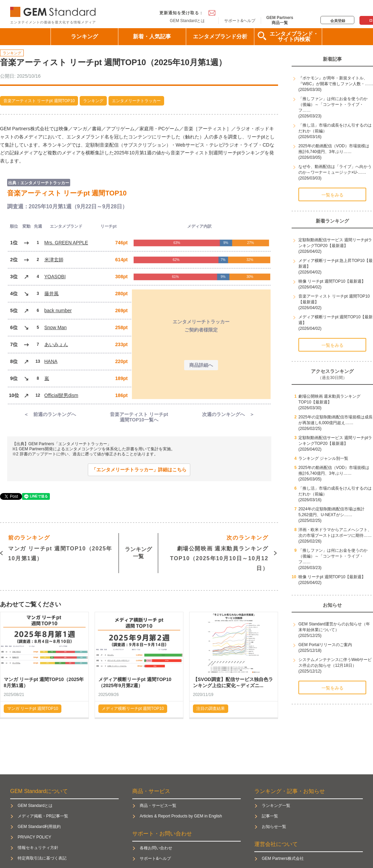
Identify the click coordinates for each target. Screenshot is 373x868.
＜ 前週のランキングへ (50, 414)
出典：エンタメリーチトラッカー (39, 183)
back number (58, 310)
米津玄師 (54, 260)
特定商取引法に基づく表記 (42, 858)
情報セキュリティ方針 (38, 848)
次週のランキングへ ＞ (228, 414)
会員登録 (338, 21)
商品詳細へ (201, 365)
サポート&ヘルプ (240, 21)
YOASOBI (55, 277)
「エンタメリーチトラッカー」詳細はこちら (139, 470)
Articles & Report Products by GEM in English (181, 816)
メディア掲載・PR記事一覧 (43, 816)
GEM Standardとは (187, 21)
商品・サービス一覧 (158, 806)
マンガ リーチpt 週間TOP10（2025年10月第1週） (60, 547)
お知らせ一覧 (274, 827)
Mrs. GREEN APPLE (66, 243)
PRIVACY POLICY (34, 837)
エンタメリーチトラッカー (136, 101)
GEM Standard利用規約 (39, 827)
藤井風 (52, 294)
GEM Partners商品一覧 (280, 20)
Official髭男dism (61, 395)
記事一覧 (270, 816)
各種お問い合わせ (156, 848)
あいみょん (56, 344)
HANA (51, 361)
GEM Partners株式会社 (283, 858)
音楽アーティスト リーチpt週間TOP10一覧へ (139, 417)
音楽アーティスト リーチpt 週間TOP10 (39, 101)
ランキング (84, 36)
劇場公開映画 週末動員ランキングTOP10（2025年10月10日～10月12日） (219, 552)
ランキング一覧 (138, 553)
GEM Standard (54, 10)
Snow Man (56, 327)
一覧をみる (332, 195)
